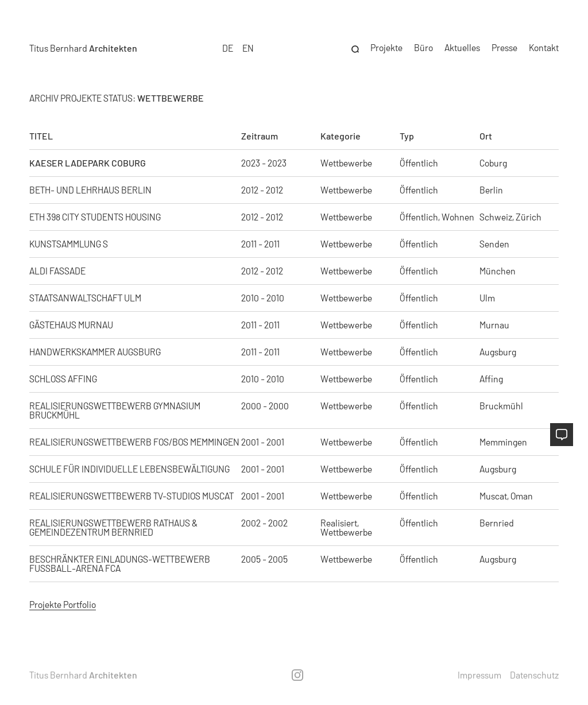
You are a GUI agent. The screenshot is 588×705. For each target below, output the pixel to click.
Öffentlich (419, 163)
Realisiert (339, 523)
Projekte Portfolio (63, 604)
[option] (248, 45)
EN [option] (248, 44)
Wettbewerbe (346, 352)
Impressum (479, 675)
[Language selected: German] (238, 45)
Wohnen (458, 217)
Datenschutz (534, 675)
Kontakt (544, 44)
